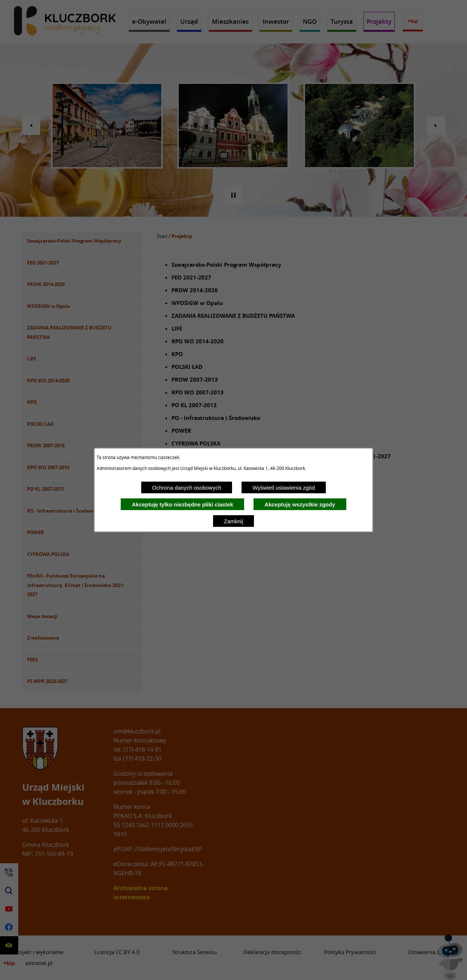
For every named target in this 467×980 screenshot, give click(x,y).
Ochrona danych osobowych (187, 488)
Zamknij (234, 521)
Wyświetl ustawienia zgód (284, 488)
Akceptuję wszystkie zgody (300, 504)
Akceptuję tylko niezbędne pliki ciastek (182, 504)
